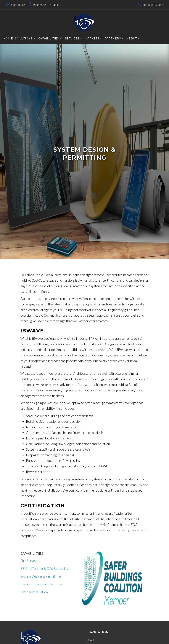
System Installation (34, 592)
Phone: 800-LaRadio (46, 5)
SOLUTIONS (24, 39)
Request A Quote (153, 5)
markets (92, 39)
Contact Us (18, 5)
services (72, 39)
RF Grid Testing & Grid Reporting (44, 568)
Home (8, 39)
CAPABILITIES (49, 39)
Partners (113, 39)
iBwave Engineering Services (41, 584)
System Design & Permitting (41, 576)
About (131, 39)
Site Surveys (29, 561)
